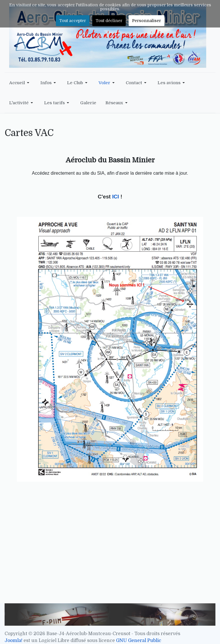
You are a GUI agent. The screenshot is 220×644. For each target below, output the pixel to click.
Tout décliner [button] (109, 21)
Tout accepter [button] (73, 21)
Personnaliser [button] (147, 21)
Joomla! (13, 641)
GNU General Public (139, 641)
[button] (20, 83)
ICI (116, 197)
